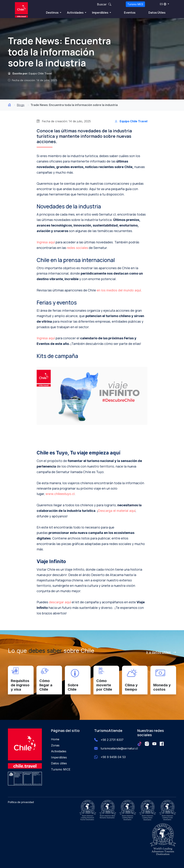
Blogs (21, 105)
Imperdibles (100, 13)
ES (163, 4)
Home (55, 739)
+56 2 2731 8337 (112, 740)
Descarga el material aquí (117, 511)
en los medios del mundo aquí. (119, 290)
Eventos (130, 13)
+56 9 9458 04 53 (113, 757)
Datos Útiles (157, 13)
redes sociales (77, 248)
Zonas (55, 745)
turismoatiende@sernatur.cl (119, 748)
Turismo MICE (135, 4)
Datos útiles (59, 763)
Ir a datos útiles (161, 652)
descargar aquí (60, 602)
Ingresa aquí (46, 242)
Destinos (53, 13)
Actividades (76, 13)
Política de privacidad (21, 802)
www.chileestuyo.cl (60, 494)
